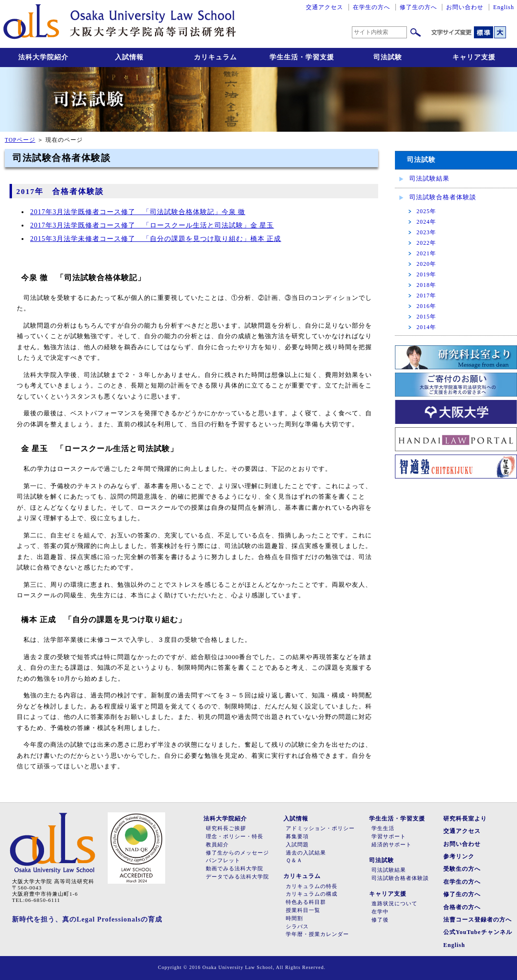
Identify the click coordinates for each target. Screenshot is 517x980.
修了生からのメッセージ (237, 853)
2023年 (426, 232)
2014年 (426, 327)
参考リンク (459, 856)
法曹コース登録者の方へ (478, 920)
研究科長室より (465, 819)
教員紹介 (217, 845)
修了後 (380, 920)
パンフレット (223, 860)
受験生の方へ (462, 869)
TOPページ (20, 140)
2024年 (426, 222)
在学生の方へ (371, 7)
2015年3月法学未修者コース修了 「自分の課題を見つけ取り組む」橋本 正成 (156, 239)
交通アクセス (325, 7)
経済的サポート (392, 845)
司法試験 (388, 57)
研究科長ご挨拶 (226, 828)
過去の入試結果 (306, 853)
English (504, 7)
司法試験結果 (429, 178)
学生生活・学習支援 (302, 57)
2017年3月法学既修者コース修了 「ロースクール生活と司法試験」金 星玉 (152, 225)
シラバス (297, 927)
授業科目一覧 (303, 910)
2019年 (426, 274)
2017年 (426, 296)
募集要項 (297, 837)
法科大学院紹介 (43, 57)
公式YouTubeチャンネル (478, 932)
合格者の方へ (462, 907)
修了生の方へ (418, 7)
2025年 (426, 211)
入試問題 (297, 845)
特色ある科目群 (306, 902)
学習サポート (389, 837)
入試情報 (129, 57)
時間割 (294, 918)
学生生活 (383, 828)
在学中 (380, 912)
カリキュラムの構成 (312, 894)
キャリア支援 (474, 57)
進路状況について (394, 904)
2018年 (426, 285)
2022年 (426, 243)
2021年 (426, 253)
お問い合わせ (465, 7)
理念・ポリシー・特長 (235, 837)
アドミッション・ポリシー (320, 828)
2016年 (426, 306)
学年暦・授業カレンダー (317, 934)
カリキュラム (215, 57)
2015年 (426, 317)
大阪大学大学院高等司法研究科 (120, 24)
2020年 (426, 264)
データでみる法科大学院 (237, 877)
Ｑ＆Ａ (294, 860)
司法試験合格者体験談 (443, 197)
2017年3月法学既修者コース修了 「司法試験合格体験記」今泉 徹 (138, 212)
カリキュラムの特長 (312, 886)
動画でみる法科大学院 (235, 869)
